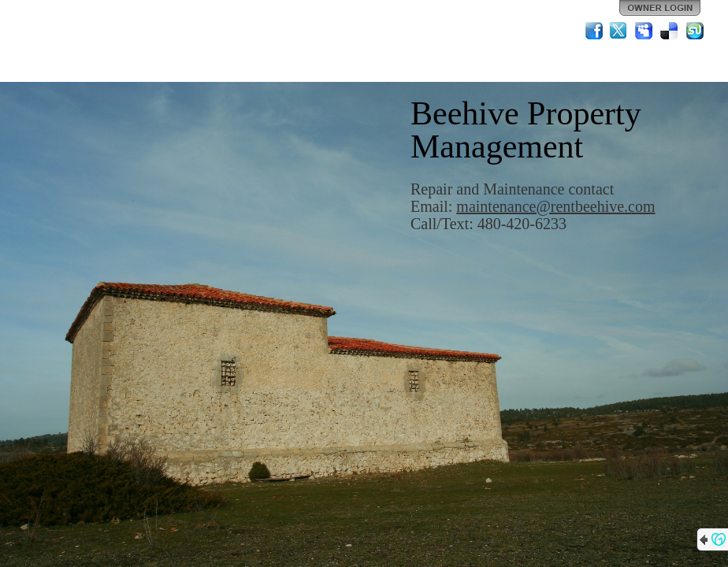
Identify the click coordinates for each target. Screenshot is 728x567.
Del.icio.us (670, 31)
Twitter (619, 31)
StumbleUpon (695, 31)
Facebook (594, 31)
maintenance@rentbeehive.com (555, 206)
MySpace (644, 31)
